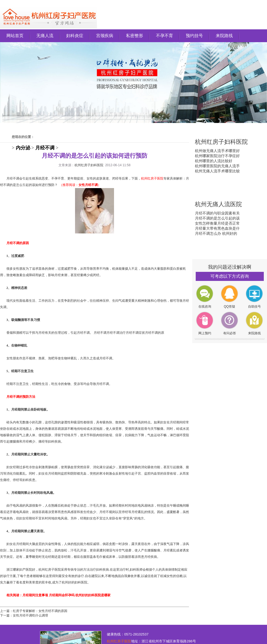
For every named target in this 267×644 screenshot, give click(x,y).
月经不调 (45, 148)
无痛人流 (45, 36)
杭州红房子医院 (119, 641)
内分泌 (23, 148)
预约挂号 (194, 36)
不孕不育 (164, 36)
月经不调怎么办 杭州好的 (216, 233)
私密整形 (135, 36)
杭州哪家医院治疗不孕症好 (217, 156)
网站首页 (15, 36)
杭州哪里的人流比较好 (214, 161)
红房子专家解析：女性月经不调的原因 (40, 611)
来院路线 (224, 36)
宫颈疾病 (105, 36)
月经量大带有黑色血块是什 (217, 228)
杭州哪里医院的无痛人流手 (217, 166)
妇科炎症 (75, 36)
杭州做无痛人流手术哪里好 (217, 151)
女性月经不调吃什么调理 (30, 615)
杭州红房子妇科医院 (89, 165)
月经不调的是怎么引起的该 (217, 218)
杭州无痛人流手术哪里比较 (217, 171)
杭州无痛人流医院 (218, 204)
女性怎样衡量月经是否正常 (217, 223)
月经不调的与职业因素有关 (217, 213)
